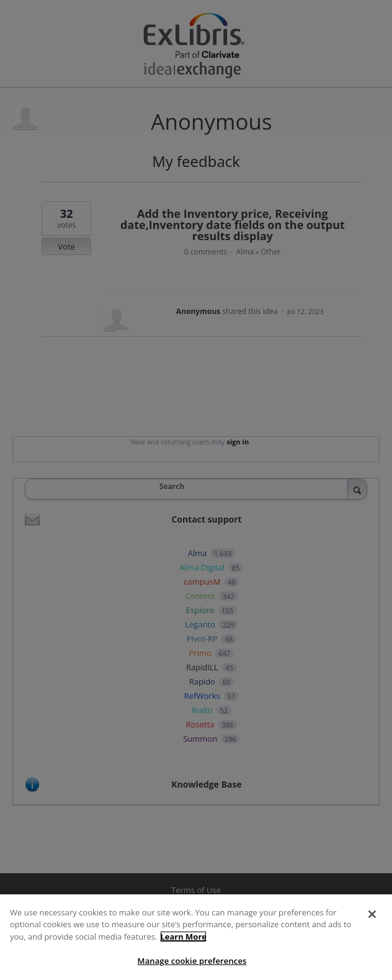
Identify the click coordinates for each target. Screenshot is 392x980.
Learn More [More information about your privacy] (183, 937)
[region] (196, 937)
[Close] (372, 914)
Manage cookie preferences (192, 961)
